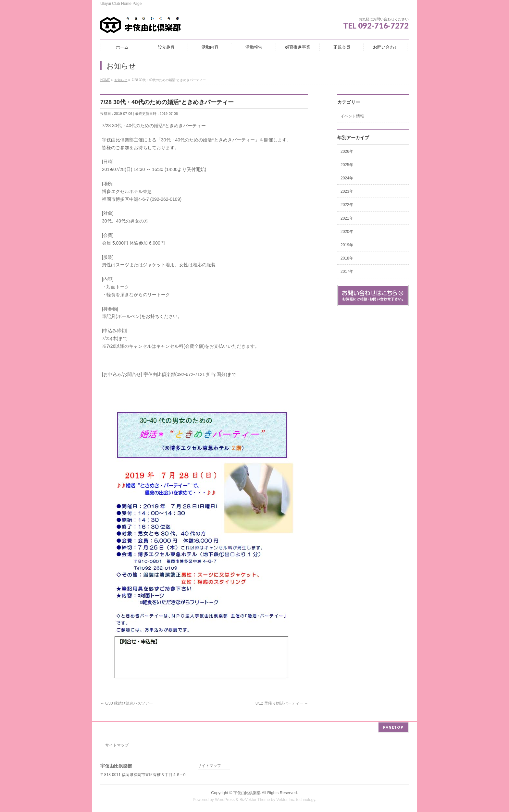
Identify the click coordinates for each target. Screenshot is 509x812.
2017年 (347, 272)
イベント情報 (352, 116)
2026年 (347, 151)
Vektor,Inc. (286, 799)
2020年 (347, 232)
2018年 (347, 258)
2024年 (347, 178)
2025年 (347, 165)
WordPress (225, 799)
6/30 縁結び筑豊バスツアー (127, 703)
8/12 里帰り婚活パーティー (282, 703)
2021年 (347, 218)
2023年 (347, 191)
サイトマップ (117, 744)
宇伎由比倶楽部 (247, 792)
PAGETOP (393, 726)
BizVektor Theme (255, 799)
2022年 (347, 205)
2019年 (347, 245)
